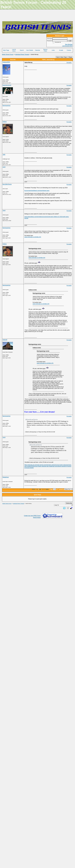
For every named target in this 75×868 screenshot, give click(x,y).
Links (53, 50)
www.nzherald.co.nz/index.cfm (33, 237)
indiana (5, 122)
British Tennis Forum (8, 54)
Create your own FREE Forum (32, 516)
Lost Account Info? (67, 46)
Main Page (6, 50)
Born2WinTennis (7, 184)
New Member (69, 44)
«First (33, 489)
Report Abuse (37, 517)
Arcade (61, 50)
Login (70, 41)
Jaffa (4, 155)
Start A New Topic (62, 57)
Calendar (38, 50)
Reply (70, 57)
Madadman (6, 477)
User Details (30, 50)
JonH (4, 167)
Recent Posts (45, 50)
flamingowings (6, 106)
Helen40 (5, 340)
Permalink (69, 62)
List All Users (14, 50)
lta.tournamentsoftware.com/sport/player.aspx (37, 191)
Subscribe (69, 503)
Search (22, 50)
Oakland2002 (6, 62)
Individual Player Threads (22, 54)
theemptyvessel (7, 85)
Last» (47, 489)
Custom (69, 50)
